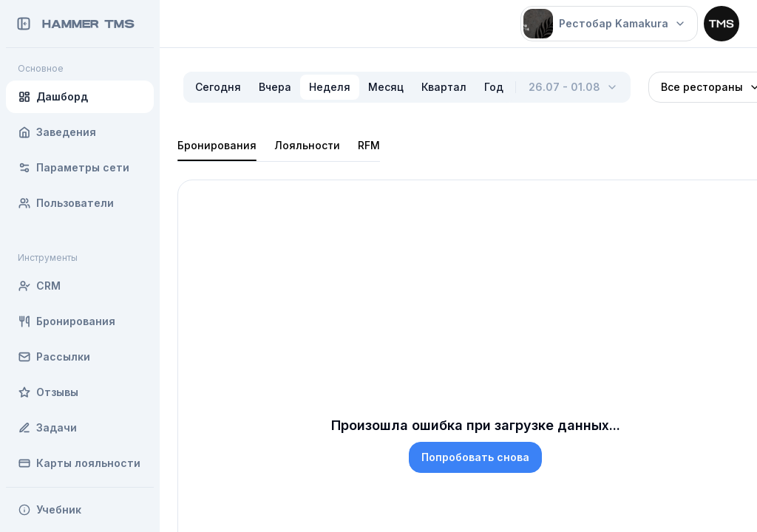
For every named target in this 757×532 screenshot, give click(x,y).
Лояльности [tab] (307, 145)
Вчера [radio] (275, 87)
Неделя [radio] (330, 87)
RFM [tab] (369, 145)
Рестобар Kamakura (605, 24)
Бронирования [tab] (217, 145)
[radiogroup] (349, 87)
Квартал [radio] (444, 87)
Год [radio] (494, 87)
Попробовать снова (475, 457)
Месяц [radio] (386, 87)
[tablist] (279, 146)
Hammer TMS (88, 24)
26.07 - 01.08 (573, 87)
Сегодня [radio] (218, 87)
